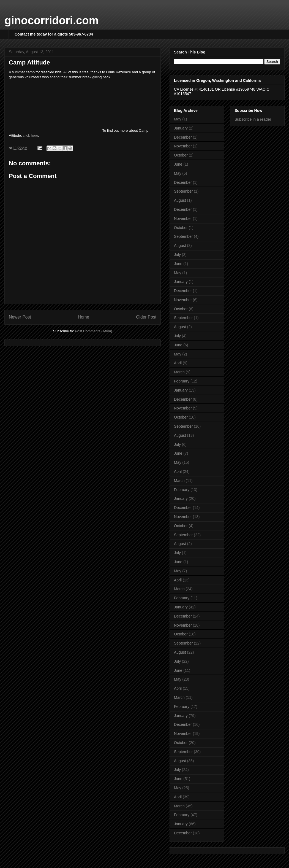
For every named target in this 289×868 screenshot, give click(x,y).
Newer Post (20, 317)
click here (30, 135)
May (178, 119)
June (178, 164)
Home (84, 317)
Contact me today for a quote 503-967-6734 (54, 34)
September (183, 191)
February (182, 381)
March (179, 372)
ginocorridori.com (51, 20)
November (183, 146)
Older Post (146, 317)
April (178, 363)
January (181, 128)
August (180, 200)
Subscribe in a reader (253, 119)
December (183, 137)
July (177, 255)
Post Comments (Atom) (93, 331)
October (181, 155)
